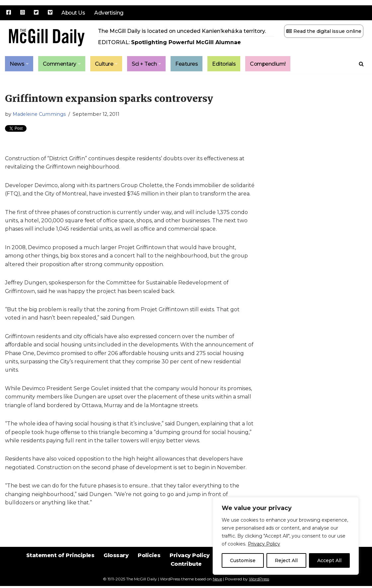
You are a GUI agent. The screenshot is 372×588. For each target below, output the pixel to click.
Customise (243, 560)
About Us (74, 13)
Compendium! (270, 64)
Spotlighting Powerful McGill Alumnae (186, 43)
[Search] (361, 64)
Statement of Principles (59, 562)
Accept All (329, 560)
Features (188, 64)
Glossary (116, 562)
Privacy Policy (264, 544)
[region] (286, 536)
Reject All (286, 560)
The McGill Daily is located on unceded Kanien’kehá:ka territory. (182, 31)
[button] (27, 64)
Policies (149, 562)
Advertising (110, 13)
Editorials (225, 64)
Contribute (186, 571)
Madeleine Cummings (39, 114)
